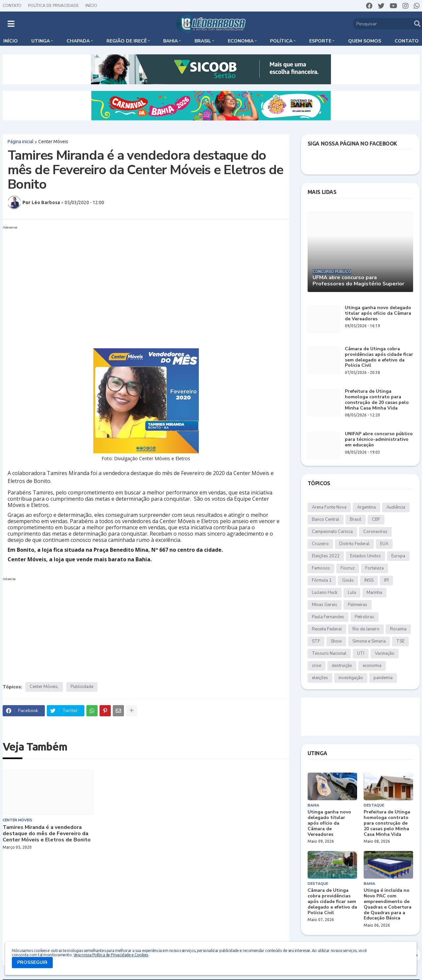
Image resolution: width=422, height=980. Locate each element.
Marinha (374, 593)
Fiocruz (348, 568)
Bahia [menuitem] (170, 41)
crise (316, 666)
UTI (361, 653)
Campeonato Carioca (332, 532)
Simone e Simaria (369, 641)
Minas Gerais (325, 605)
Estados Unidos (365, 556)
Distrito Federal (354, 544)
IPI (386, 580)
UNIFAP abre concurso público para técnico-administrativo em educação (379, 439)
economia (372, 666)
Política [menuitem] (281, 41)
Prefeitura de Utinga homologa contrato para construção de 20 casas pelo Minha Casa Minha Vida (377, 400)
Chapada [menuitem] (78, 41)
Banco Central (326, 519)
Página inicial (21, 142)
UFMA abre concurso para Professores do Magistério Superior (358, 281)
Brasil (356, 519)
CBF (376, 519)
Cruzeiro (320, 544)
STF (316, 641)
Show (336, 641)
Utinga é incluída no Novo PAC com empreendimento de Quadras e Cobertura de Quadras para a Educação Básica (388, 904)
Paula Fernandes (328, 617)
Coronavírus (375, 532)
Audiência (396, 507)
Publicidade (82, 687)
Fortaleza (375, 568)
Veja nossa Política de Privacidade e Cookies (111, 955)
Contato (12, 6)
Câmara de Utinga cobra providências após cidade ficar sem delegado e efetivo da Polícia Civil (379, 357)
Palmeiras (358, 605)
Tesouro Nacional (329, 653)
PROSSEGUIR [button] (32, 962)
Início (91, 6)
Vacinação (385, 653)
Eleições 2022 (326, 556)
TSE (400, 641)
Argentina (366, 507)
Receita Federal (327, 629)
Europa (398, 556)
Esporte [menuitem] (320, 41)
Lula (352, 593)
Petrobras (364, 617)
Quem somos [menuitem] (365, 41)
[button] (11, 24)
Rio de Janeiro (366, 629)
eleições (320, 678)
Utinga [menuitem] (41, 41)
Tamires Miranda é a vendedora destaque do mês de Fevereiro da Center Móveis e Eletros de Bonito (47, 834)
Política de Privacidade (53, 6)
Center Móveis (53, 142)
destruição (342, 666)
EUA (384, 544)
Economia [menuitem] (241, 41)
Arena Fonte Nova (329, 507)
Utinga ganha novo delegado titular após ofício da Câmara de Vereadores (378, 313)
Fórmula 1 (322, 580)
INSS (369, 580)
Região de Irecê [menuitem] (127, 41)
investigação (351, 678)
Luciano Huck (325, 593)
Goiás (348, 580)
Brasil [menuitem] (203, 41)
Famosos (321, 568)
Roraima (398, 629)
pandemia (383, 678)
